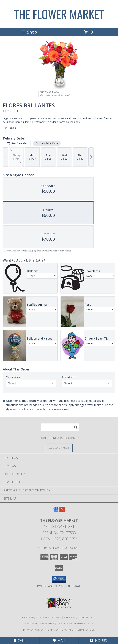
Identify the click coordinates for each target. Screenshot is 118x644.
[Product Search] (60, 427)
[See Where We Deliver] (59, 448)
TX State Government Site (75, 624)
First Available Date (47, 143)
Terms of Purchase (60, 630)
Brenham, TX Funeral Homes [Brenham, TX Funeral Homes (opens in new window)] (42, 617)
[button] (59, 579)
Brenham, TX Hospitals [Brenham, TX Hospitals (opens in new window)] (80, 617)
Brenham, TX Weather (40, 624)
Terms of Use (86, 630)
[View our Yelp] (62, 511)
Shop (29, 32)
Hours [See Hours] (98, 641)
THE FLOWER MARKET (59, 14)
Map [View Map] (59, 641)
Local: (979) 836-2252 (59, 539)
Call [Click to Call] (20, 641)
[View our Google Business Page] (56, 511)
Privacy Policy (33, 630)
